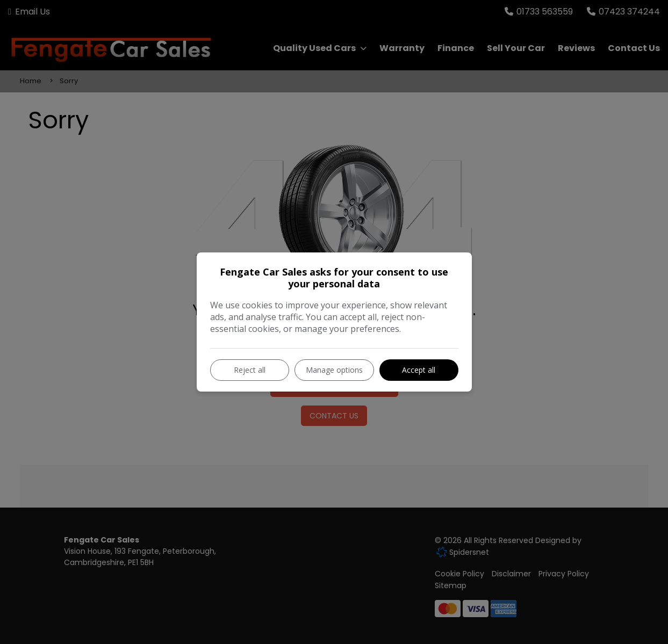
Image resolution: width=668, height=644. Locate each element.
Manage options (334, 370)
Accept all (419, 370)
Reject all (250, 370)
